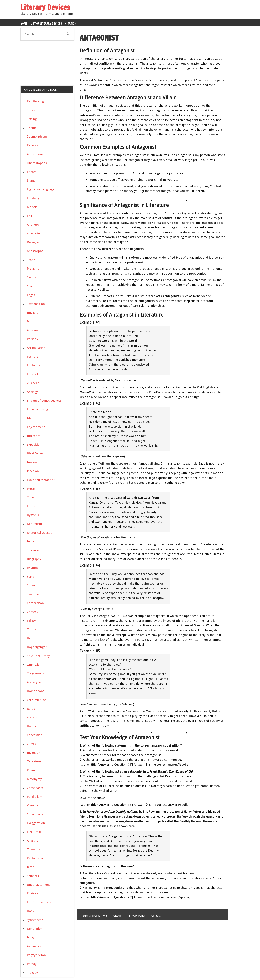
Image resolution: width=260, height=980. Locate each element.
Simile (31, 110)
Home (24, 23)
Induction (34, 541)
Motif (31, 321)
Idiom (31, 418)
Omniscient (35, 665)
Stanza (31, 181)
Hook (31, 911)
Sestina (32, 277)
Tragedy (32, 973)
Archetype (34, 682)
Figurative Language (41, 189)
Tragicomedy (36, 673)
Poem (31, 770)
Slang (31, 577)
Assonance (34, 946)
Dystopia (33, 515)
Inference (34, 436)
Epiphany (33, 198)
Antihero (33, 225)
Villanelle (33, 383)
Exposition (34, 445)
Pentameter (35, 858)
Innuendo (34, 462)
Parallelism (34, 797)
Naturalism (34, 524)
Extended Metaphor (41, 480)
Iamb (31, 867)
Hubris (31, 726)
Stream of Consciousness (44, 401)
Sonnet (32, 585)
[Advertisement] (45, 64)
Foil (29, 216)
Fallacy (31, 621)
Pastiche (33, 357)
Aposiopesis (35, 154)
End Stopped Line (39, 902)
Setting (32, 119)
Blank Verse (35, 453)
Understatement (38, 885)
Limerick (33, 374)
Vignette (33, 805)
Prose (31, 489)
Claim (31, 286)
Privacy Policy (137, 916)
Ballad (31, 709)
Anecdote (33, 233)
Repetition (34, 145)
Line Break (34, 832)
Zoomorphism (37, 137)
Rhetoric (33, 893)
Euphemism (35, 365)
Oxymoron (34, 849)
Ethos (31, 506)
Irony (31, 937)
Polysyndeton (36, 955)
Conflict (32, 629)
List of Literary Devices (46, 23)
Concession (35, 735)
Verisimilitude (36, 700)
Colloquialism (36, 814)
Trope (31, 260)
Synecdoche (35, 920)
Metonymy (34, 779)
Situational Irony (38, 656)
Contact (156, 916)
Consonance (35, 788)
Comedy (33, 612)
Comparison (35, 603)
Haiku (31, 638)
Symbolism (34, 594)
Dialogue (33, 242)
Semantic (33, 876)
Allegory (33, 841)
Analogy (32, 392)
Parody (32, 964)
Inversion (33, 753)
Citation (71, 23)
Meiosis (32, 207)
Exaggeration (36, 823)
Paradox (32, 339)
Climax (32, 744)
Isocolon (33, 471)
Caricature (34, 761)
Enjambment (36, 427)
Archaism (33, 717)
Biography (34, 559)
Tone (30, 497)
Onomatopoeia (37, 163)
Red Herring (35, 101)
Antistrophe (35, 251)
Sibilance (33, 550)
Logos (31, 295)
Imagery (33, 313)
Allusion (32, 330)
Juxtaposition (36, 304)
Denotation (35, 929)
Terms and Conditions (94, 916)
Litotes (32, 172)
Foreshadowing (37, 409)
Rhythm (32, 568)
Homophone (36, 691)
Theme (32, 128)
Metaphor (34, 269)
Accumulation (36, 348)
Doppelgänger (37, 647)
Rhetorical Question (41, 533)
